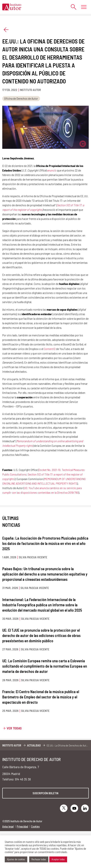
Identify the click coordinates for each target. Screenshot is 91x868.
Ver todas (14, 728)
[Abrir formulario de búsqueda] (72, 7)
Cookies (35, 827)
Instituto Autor (12, 745)
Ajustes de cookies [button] (16, 859)
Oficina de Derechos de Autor (21, 98)
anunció (52, 170)
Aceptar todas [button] (58, 859)
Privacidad (22, 827)
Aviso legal (8, 827)
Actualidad (34, 745)
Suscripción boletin (45, 793)
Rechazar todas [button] (39, 859)
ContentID (50, 349)
